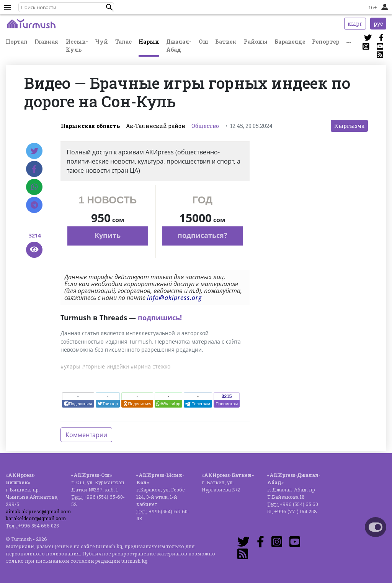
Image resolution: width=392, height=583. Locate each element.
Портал (17, 42)
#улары (70, 366)
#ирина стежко (150, 366)
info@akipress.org (174, 298)
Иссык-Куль (77, 46)
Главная (47, 42)
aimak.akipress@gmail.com (38, 511)
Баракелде (290, 42)
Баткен (226, 42)
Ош (203, 42)
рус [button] (378, 24)
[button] (109, 7)
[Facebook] (34, 169)
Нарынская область (90, 126)
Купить (108, 235)
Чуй (101, 42)
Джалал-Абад (179, 46)
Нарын (149, 42)
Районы (256, 42)
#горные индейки (105, 366)
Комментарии (86, 435)
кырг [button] (355, 24)
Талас (123, 42)
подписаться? (203, 235)
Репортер (326, 42)
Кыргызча (349, 126)
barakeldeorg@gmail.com (36, 518)
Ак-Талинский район (156, 126)
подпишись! (160, 318)
